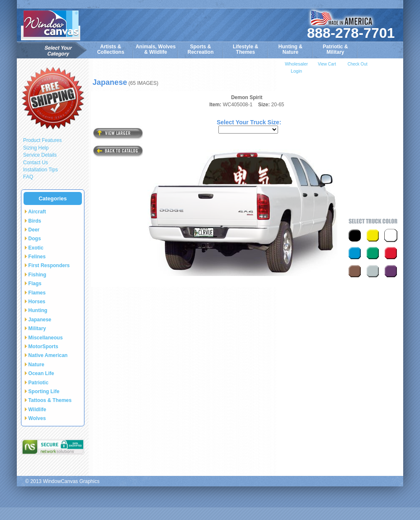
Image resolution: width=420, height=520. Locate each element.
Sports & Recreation (200, 49)
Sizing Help (36, 148)
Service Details (40, 155)
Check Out (357, 64)
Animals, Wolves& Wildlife (156, 49)
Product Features (42, 140)
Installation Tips (41, 170)
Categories (53, 198)
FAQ (28, 177)
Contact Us (35, 163)
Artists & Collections (111, 49)
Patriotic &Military (335, 49)
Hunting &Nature (290, 49)
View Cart (327, 64)
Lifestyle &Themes (245, 49)
